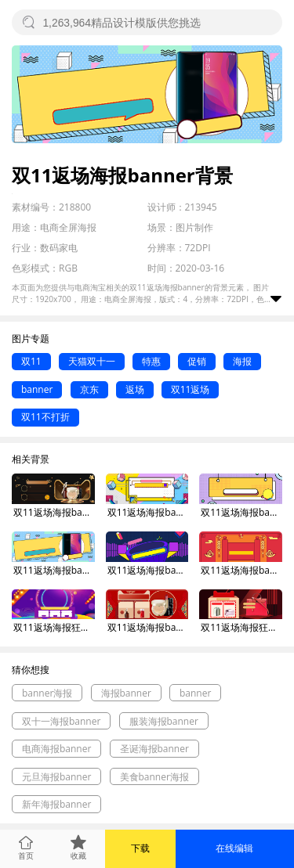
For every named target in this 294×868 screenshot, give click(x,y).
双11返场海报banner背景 (54, 512)
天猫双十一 (92, 361)
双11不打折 (45, 417)
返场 (135, 389)
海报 (242, 361)
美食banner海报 (154, 777)
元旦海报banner (56, 777)
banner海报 (47, 693)
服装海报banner (164, 721)
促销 (197, 361)
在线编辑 (234, 848)
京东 (89, 389)
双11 (31, 361)
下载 (140, 848)
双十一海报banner (61, 721)
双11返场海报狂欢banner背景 (54, 627)
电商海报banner (56, 749)
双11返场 (191, 389)
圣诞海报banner (154, 749)
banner (37, 389)
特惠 (151, 361)
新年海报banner (56, 804)
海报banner (126, 693)
